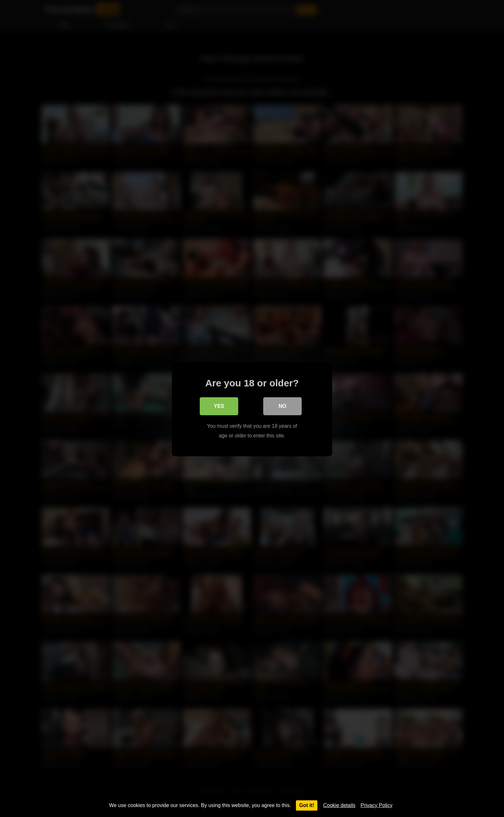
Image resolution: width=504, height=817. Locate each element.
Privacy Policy (377, 805)
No (282, 405)
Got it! (307, 805)
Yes (219, 405)
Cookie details (339, 805)
